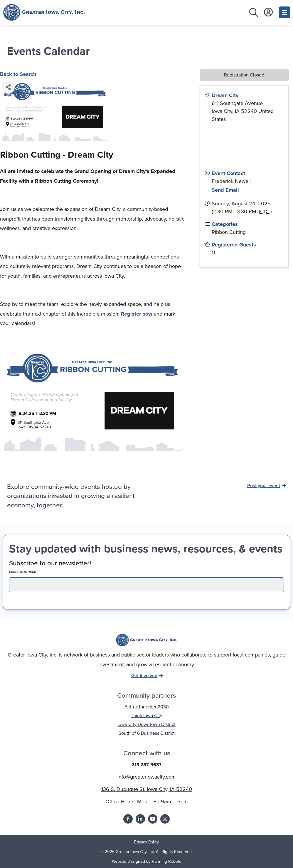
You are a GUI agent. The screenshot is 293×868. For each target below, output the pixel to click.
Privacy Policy (146, 842)
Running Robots (166, 861)
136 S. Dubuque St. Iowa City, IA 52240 (147, 789)
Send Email (225, 190)
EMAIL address (33, 572)
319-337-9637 (147, 765)
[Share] (8, 87)
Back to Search (18, 74)
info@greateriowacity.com (147, 777)
